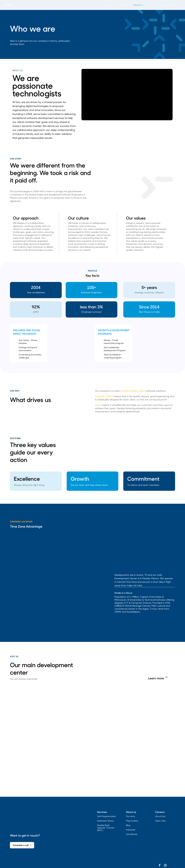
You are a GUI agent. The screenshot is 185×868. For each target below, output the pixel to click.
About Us (137, 5)
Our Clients (123, 5)
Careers (150, 5)
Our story (131, 816)
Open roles (160, 821)
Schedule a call (21, 845)
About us (131, 812)
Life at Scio (160, 816)
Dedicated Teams (105, 821)
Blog (162, 5)
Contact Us (171, 5)
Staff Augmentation (107, 816)
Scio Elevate (132, 834)
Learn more (156, 678)
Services (109, 5)
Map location (132, 821)
